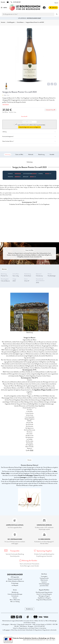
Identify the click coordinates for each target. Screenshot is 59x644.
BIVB (32, 450)
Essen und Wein (19, 154)
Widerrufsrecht (44, 580)
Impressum (44, 582)
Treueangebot (44, 576)
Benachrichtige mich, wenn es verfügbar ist (30, 127)
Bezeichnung (41, 154)
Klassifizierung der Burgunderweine (44, 592)
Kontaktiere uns (29, 609)
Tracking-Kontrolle (44, 578)
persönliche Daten (44, 586)
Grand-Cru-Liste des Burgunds (44, 594)
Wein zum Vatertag (15, 602)
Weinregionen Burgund (44, 596)
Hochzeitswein (15, 596)
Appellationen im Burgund (44, 598)
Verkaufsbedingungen (44, 584)
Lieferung (29, 132)
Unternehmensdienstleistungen (15, 594)
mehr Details (6, 104)
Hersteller (52, 154)
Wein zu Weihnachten (15, 600)
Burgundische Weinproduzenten (44, 600)
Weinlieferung (15, 592)
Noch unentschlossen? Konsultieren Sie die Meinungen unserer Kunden (29, 565)
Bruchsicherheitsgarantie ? (29, 136)
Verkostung (8, 154)
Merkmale (31, 154)
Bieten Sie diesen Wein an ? (29, 141)
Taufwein (15, 598)
